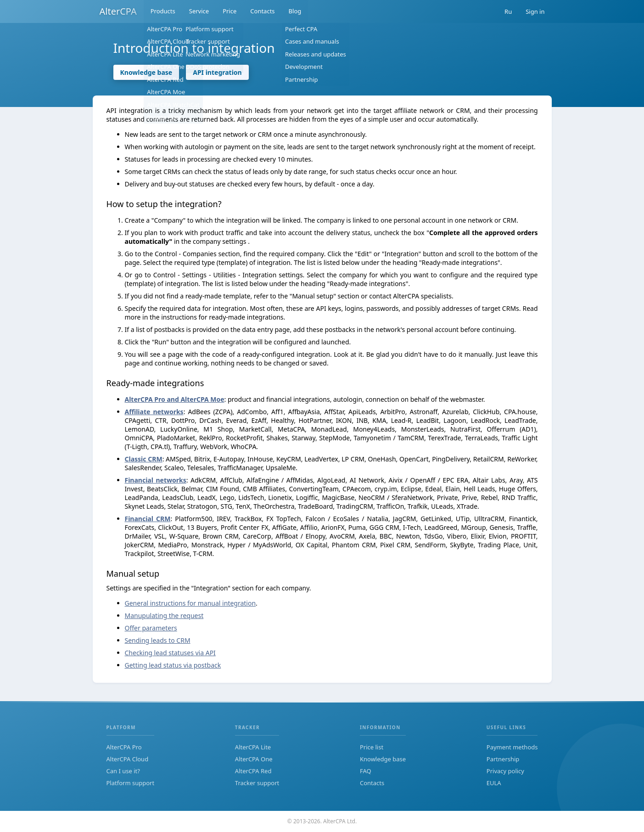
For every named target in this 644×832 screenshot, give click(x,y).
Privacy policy (505, 771)
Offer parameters (151, 628)
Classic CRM (144, 459)
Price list (372, 747)
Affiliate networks (154, 412)
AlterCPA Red (253, 771)
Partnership (503, 759)
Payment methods (512, 747)
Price (230, 11)
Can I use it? (123, 771)
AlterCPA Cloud (128, 759)
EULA (494, 783)
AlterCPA (118, 11)
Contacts (262, 11)
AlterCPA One (254, 759)
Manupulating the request (164, 616)
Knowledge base (146, 72)
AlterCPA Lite (253, 747)
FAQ (366, 771)
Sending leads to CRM (158, 640)
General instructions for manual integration (190, 603)
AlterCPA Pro (124, 747)
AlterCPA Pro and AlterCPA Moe (175, 399)
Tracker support (257, 783)
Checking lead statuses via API (170, 653)
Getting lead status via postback (173, 665)
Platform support (131, 783)
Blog (295, 11)
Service (199, 11)
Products (163, 11)
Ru (508, 11)
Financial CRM (148, 519)
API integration (217, 72)
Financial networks (156, 480)
